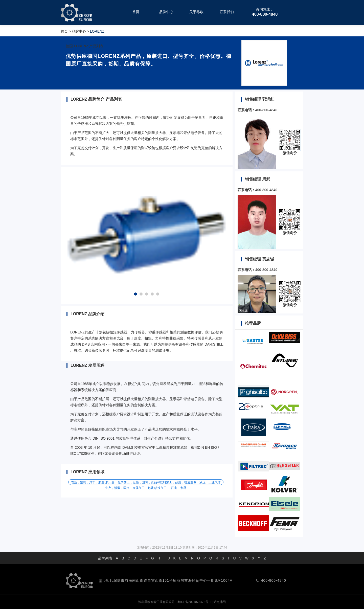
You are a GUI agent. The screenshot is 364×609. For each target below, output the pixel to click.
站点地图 (220, 602)
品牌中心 (79, 31)
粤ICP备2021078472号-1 (194, 602)
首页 (64, 31)
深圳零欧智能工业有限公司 (156, 602)
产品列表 (96, 46)
